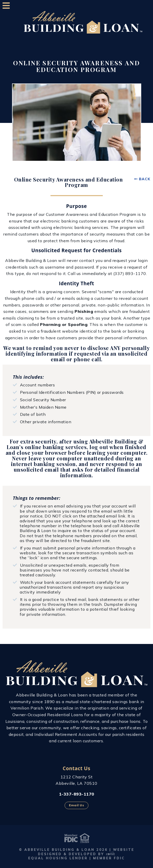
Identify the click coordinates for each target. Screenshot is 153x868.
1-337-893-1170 (77, 794)
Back (145, 179)
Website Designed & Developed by (86, 852)
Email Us (76, 805)
